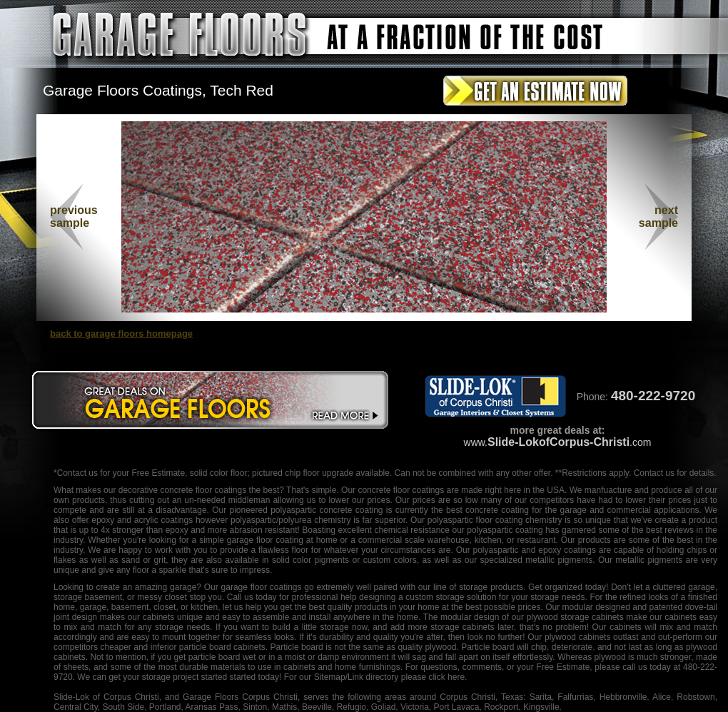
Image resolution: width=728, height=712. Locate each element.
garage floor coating (265, 540)
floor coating (499, 520)
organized (563, 587)
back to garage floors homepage (121, 334)
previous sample (74, 217)
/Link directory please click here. (406, 677)
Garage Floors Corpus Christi (240, 697)
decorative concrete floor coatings (182, 490)
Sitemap (330, 677)
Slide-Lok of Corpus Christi (106, 697)
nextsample (658, 217)
